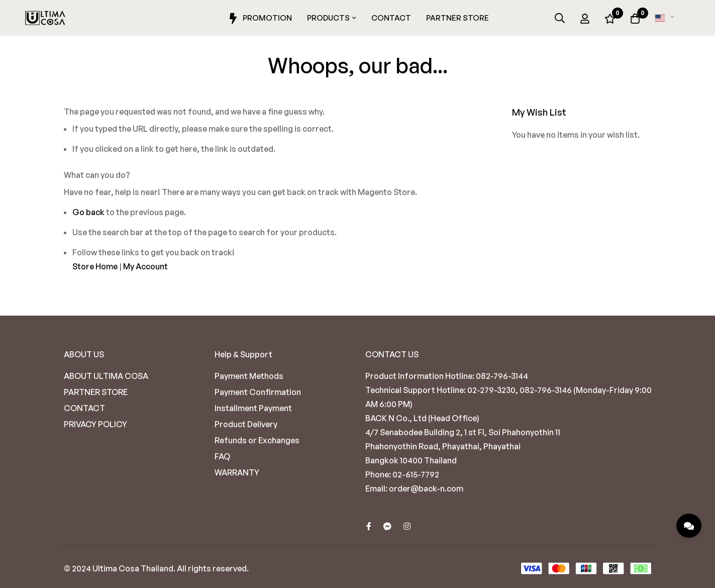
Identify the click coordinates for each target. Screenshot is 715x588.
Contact (391, 18)
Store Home (95, 266)
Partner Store (457, 18)
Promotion (259, 19)
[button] (666, 18)
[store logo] (45, 18)
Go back (88, 212)
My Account (145, 266)
